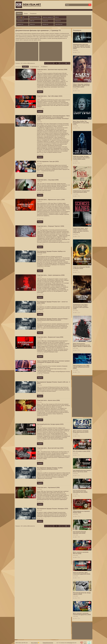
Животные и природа (48, 17)
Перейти (40, 92)
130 (66, 63)
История (45, 21)
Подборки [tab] (19, 13)
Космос (32, 24)
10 (56, 63)
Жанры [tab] (26, 13)
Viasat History (59, 24)
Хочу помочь (34, 643)
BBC (57, 17)
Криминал (20, 24)
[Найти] (90, 5)
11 (60, 63)
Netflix (32, 21)
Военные (58, 21)
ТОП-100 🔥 (21, 17)
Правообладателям (48, 643)
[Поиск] (77, 5)
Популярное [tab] (33, 13)
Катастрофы (21, 21)
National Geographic (35, 17)
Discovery (45, 24)
